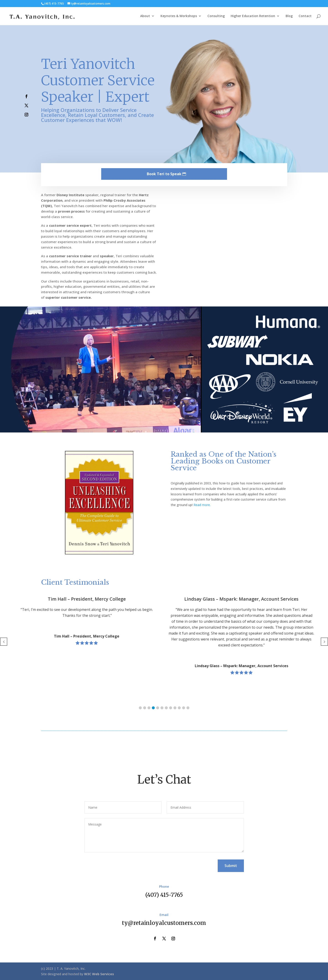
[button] (140, 708)
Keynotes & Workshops (179, 16)
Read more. (202, 505)
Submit (231, 866)
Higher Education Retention (253, 16)
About (145, 16)
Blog (289, 16)
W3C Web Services (99, 974)
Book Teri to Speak (164, 174)
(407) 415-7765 (164, 895)
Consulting (216, 16)
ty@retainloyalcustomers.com (164, 923)
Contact (305, 16)
